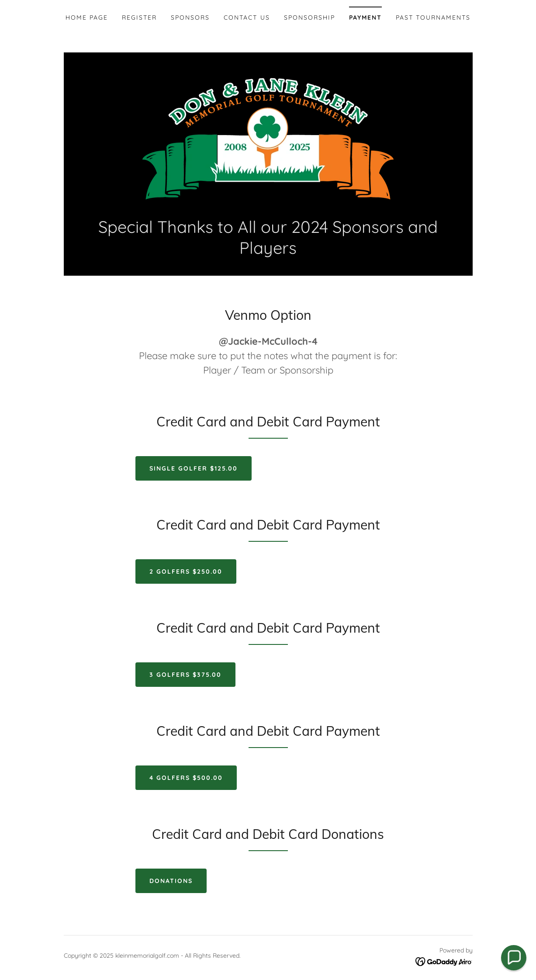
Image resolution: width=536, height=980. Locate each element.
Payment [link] (365, 17)
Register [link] (139, 17)
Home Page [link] (87, 17)
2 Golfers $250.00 (186, 571)
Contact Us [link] (247, 17)
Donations (171, 881)
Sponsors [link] (190, 17)
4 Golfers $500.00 (186, 778)
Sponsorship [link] (309, 17)
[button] (514, 958)
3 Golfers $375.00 (185, 675)
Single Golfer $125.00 (194, 468)
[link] (268, 139)
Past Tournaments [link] (433, 17)
